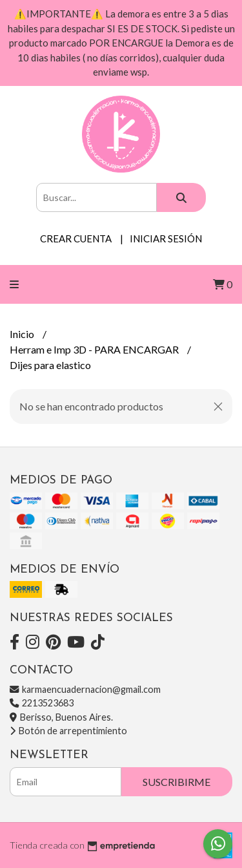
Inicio (23, 334)
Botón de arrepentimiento (68, 731)
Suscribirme (176, 782)
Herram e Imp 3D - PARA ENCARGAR (95, 349)
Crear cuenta (76, 238)
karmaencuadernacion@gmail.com (85, 689)
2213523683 (42, 703)
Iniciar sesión (166, 238)
